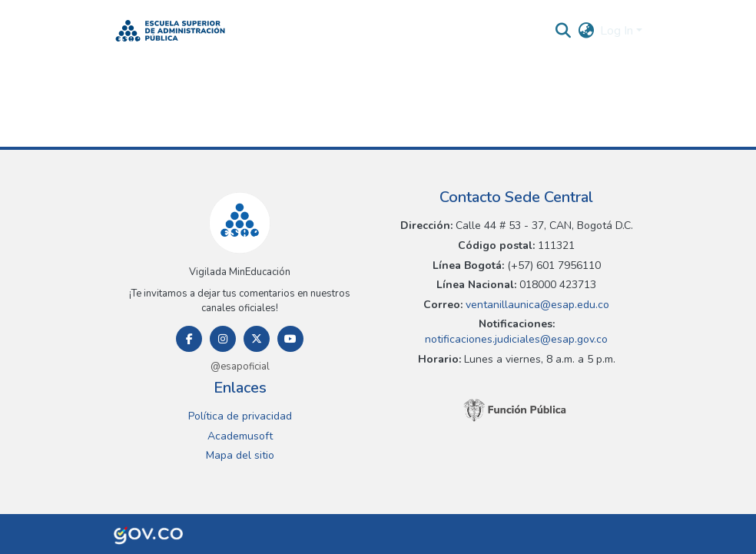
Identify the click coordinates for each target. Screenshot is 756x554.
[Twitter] (257, 339)
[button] (170, 31)
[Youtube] (290, 339)
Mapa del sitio (240, 455)
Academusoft (240, 436)
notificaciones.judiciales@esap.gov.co (516, 339)
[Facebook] (189, 339)
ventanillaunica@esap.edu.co (536, 305)
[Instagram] (223, 339)
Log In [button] (618, 31)
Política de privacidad (240, 416)
